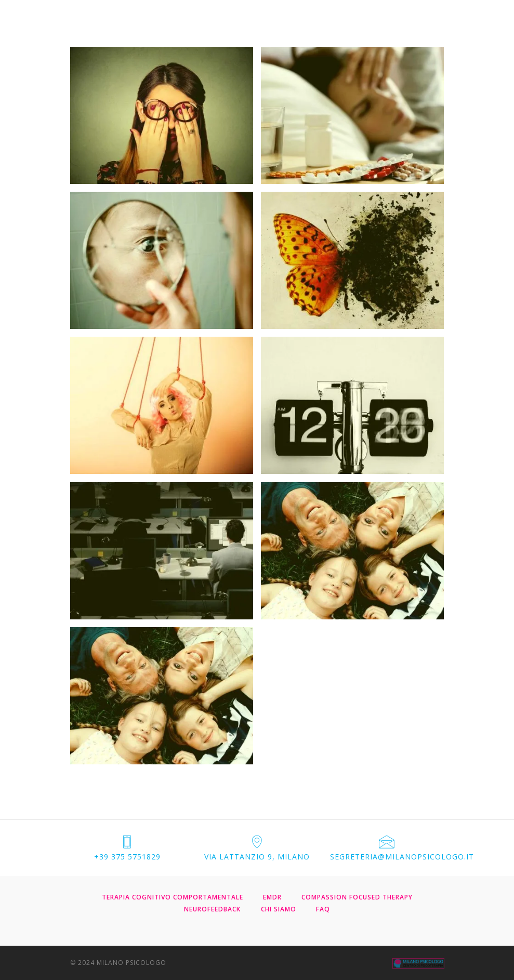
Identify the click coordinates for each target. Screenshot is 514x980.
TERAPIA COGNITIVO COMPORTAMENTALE (173, 897)
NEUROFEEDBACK (212, 909)
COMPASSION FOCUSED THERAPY (357, 897)
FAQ (323, 909)
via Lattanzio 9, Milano (257, 857)
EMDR (272, 897)
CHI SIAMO (279, 909)
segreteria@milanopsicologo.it (402, 857)
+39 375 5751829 (127, 857)
